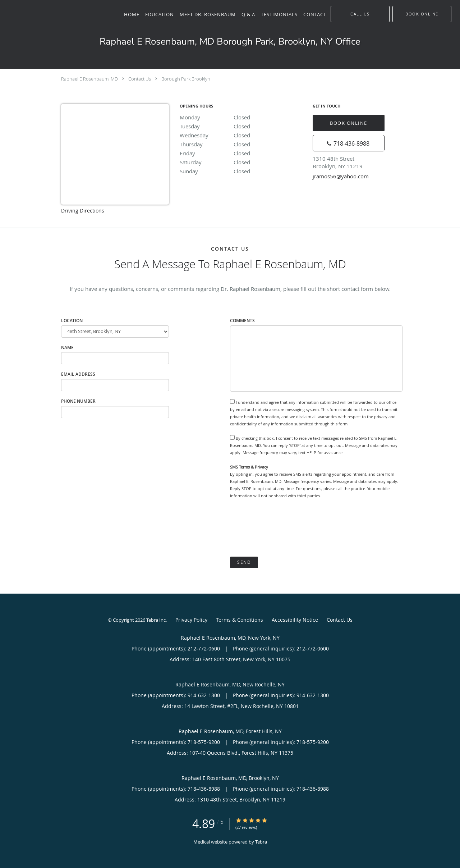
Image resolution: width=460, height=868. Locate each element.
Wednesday (243, 135)
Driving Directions (83, 211)
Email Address (78, 374)
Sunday (243, 171)
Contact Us (140, 79)
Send (244, 562)
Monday (243, 117)
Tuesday (243, 126)
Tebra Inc (156, 620)
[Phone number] (349, 143)
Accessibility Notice (295, 620)
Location (72, 321)
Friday (243, 153)
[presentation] (285, 528)
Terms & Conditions (240, 620)
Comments (242, 321)
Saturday (243, 162)
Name (67, 348)
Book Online (349, 123)
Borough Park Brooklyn (186, 79)
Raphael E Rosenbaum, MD (89, 79)
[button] (422, 14)
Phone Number (78, 401)
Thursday (243, 144)
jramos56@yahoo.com (341, 176)
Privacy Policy (191, 620)
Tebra (261, 842)
